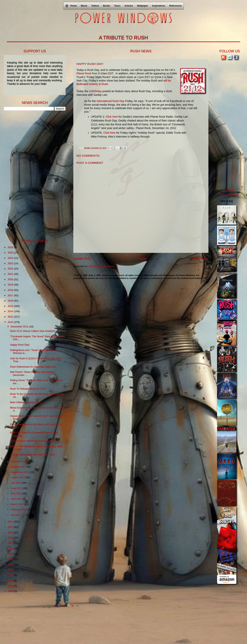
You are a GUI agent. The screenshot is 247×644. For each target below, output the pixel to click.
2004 (11, 559)
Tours (117, 6)
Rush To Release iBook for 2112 (28, 389)
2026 (11, 247)
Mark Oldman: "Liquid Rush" (26, 402)
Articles (129, 6)
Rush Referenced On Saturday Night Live (33, 367)
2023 (11, 263)
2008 (11, 538)
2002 (11, 570)
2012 (11, 322)
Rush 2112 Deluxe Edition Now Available (33, 331)
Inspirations (159, 6)
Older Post (200, 259)
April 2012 (17, 499)
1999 (11, 586)
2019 (11, 285)
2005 (11, 554)
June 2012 (17, 488)
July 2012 (16, 483)
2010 (11, 527)
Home (142, 259)
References (176, 6)
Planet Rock (84, 73)
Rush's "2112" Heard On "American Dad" (33, 441)
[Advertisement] (33, 174)
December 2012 (20, 327)
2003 (11, 565)
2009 (11, 532)
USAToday (95, 91)
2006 (11, 548)
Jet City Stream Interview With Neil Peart (33, 455)
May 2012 (16, 493)
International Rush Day (111, 101)
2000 (11, 581)
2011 (11, 522)
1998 (11, 591)
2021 (11, 274)
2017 (11, 295)
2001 (11, 575)
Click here (112, 117)
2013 (11, 317)
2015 (11, 306)
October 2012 (19, 467)
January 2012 (19, 515)
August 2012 (18, 477)
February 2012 (19, 509)
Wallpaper (143, 6)
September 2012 (20, 472)
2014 (11, 311)
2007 (11, 543)
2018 (11, 290)
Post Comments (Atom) (102, 266)
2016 (11, 301)
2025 (11, 253)
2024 (11, 258)
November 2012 (20, 461)
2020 (11, 279)
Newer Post (82, 259)
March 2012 (18, 504)
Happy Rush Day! (20, 345)
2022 (11, 269)
